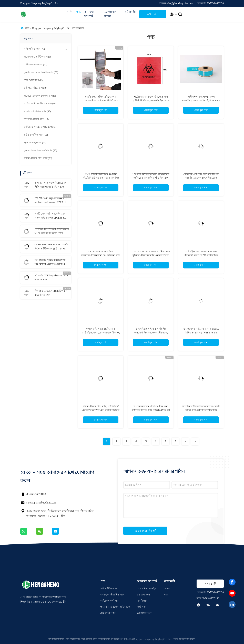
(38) (38, 57)
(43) (40, 150)
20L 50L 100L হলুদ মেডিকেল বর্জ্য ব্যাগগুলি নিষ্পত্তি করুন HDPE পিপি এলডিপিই (52, 201)
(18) (36, 119)
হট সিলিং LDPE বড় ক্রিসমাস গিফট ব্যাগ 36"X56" (51, 278)
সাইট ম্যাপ (142, 607)
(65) (34, 80)
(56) (40, 104)
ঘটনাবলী (130, 12)
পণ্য (78, 12)
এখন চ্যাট (153, 14)
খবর (166, 595)
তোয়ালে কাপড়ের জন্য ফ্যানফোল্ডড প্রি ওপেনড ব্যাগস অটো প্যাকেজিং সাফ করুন (52, 232)
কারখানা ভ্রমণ (143, 595)
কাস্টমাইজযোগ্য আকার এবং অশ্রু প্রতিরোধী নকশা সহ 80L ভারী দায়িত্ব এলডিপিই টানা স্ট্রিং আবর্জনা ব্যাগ (201, 255)
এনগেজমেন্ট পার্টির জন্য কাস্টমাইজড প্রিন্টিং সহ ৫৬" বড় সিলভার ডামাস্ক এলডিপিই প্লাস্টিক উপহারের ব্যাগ (201, 333)
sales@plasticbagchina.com (41, 503)
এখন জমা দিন (145, 531)
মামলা (167, 589)
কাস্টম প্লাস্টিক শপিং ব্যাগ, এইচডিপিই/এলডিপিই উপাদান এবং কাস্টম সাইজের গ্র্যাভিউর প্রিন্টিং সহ (101, 410)
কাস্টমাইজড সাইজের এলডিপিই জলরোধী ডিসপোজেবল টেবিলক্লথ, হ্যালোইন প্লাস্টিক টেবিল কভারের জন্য (151, 333)
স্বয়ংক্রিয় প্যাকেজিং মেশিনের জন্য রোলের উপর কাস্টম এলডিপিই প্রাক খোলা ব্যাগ (101, 101)
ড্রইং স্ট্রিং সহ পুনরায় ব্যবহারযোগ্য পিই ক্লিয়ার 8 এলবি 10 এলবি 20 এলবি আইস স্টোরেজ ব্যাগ (50, 263)
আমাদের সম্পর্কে (89, 14)
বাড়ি (70, 12)
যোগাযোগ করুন (111, 14)
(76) (34, 49)
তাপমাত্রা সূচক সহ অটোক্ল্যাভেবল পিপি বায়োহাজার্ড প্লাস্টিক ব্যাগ (50, 185)
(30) (37, 111)
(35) (40, 96)
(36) (41, 72)
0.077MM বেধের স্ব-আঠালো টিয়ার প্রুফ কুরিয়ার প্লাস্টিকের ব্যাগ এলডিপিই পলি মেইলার (151, 255)
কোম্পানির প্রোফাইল (146, 589)
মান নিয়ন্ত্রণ (142, 601)
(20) (35, 143)
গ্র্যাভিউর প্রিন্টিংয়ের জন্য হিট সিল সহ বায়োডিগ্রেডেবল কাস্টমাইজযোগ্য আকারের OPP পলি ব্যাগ (201, 178)
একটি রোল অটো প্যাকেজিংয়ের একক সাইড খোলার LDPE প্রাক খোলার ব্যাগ (50, 216)
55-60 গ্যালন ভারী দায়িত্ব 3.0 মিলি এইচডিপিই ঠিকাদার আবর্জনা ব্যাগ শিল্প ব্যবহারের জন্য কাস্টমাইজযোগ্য (101, 178)
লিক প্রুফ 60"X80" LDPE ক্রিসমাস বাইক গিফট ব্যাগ (51, 293)
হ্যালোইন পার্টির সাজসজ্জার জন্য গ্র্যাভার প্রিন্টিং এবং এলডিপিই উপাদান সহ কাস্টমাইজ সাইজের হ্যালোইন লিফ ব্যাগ (201, 410)
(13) (40, 127)
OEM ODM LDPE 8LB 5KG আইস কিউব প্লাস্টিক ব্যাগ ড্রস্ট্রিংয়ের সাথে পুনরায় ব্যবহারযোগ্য (52, 247)
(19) (35, 88)
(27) (35, 65)
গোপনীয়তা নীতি (56, 639)
